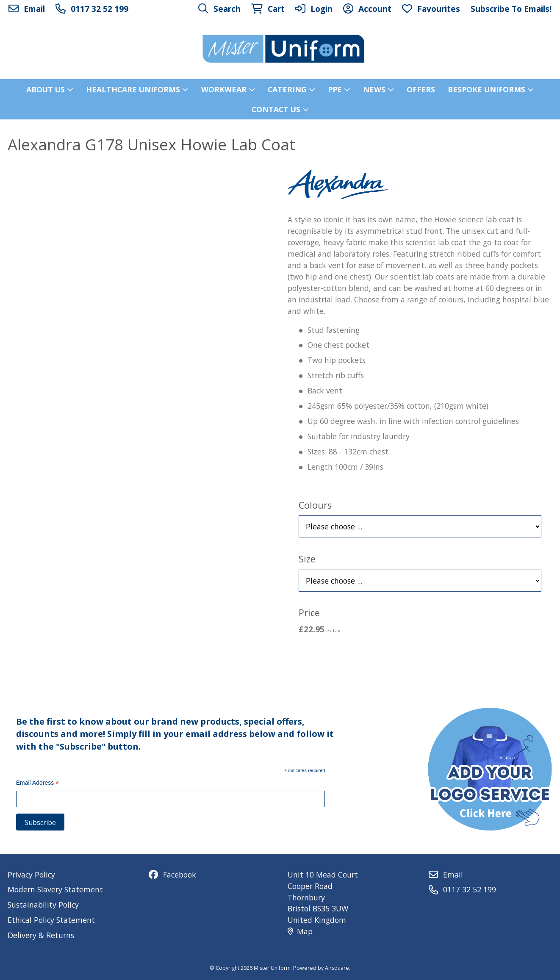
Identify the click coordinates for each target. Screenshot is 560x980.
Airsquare (337, 968)
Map (300, 931)
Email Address (38, 784)
